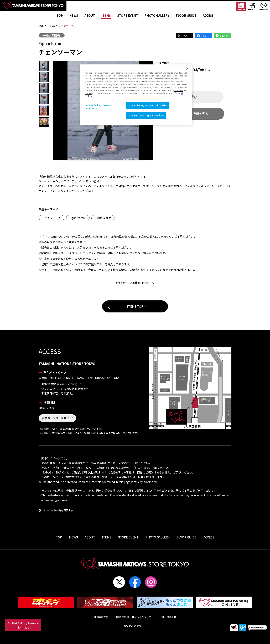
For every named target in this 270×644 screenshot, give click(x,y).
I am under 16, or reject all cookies (148, 105)
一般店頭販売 (51, 35)
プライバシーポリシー (147, 617)
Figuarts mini (78, 218)
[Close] (187, 69)
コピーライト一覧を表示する (57, 510)
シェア (206, 36)
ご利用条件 (170, 617)
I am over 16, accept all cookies (146, 115)
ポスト (186, 36)
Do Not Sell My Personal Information (23, 625)
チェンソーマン (51, 218)
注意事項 (124, 617)
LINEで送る (225, 36)
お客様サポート (105, 617)
